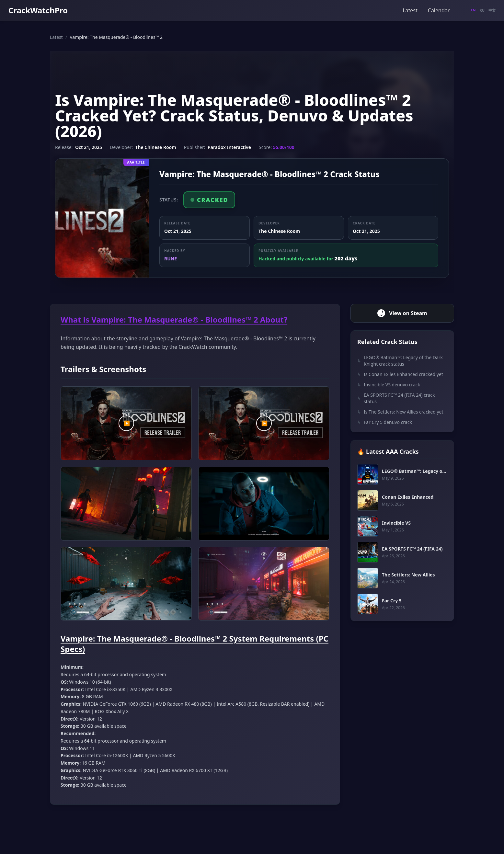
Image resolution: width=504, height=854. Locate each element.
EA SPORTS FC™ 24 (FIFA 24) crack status (396, 398)
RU (482, 10)
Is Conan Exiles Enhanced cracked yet (400, 374)
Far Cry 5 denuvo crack (385, 422)
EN (473, 10)
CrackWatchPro (38, 10)
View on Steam (402, 313)
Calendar (439, 10)
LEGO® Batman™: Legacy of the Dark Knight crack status (400, 361)
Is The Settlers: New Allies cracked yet (400, 412)
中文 (492, 10)
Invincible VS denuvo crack (389, 385)
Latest (410, 10)
